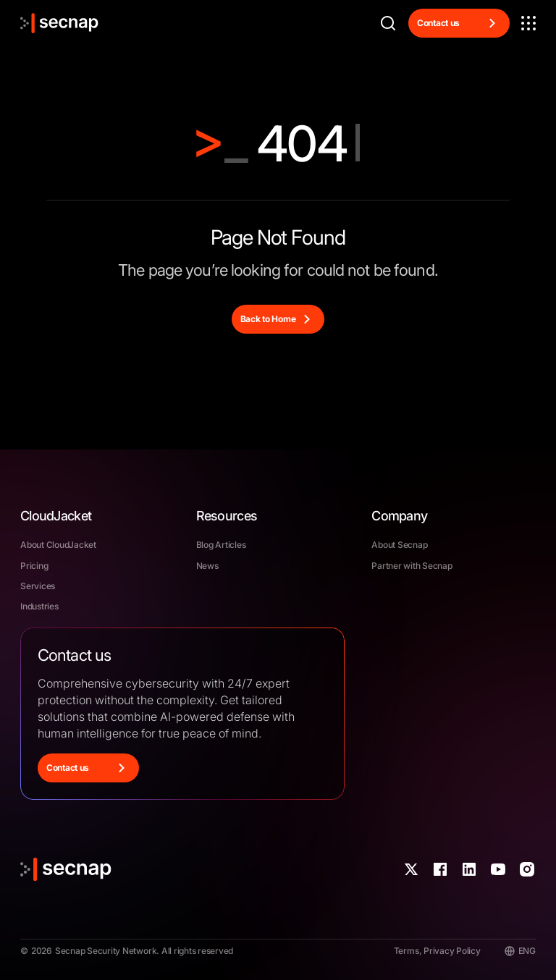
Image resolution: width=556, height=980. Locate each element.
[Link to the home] (59, 23)
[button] (528, 23)
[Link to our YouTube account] (498, 869)
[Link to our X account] (411, 869)
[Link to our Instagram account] (527, 869)
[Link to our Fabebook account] (440, 869)
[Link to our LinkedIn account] (469, 869)
